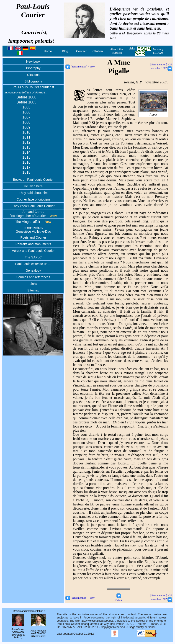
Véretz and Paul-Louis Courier (33, 251)
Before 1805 (26, 102)
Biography (33, 68)
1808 (26, 122)
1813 (26, 147)
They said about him (33, 193)
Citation (98, 51)
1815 (26, 157)
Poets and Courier (33, 237)
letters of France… (27, 92)
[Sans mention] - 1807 (80, 67)
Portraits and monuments (33, 244)
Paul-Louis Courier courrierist (33, 87)
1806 (26, 112)
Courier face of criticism (33, 199)
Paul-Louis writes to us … (33, 264)
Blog (65, 51)
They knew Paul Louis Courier (33, 206)
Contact (81, 51)
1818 (26, 172)
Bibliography (33, 81)
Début (119, 599)
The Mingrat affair (33, 222)
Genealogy (33, 270)
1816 (26, 162)
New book (33, 62)
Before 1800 (26, 97)
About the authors (117, 51)
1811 (26, 137)
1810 (26, 132)
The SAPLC (33, 257)
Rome (153, 113)
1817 (26, 167)
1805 (26, 107)
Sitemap (33, 290)
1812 (26, 142)
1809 (26, 127)
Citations (33, 75)
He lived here (33, 186)
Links (33, 284)
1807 (26, 117)
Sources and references (33, 277)
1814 (26, 152)
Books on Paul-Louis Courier (33, 180)
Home (48, 51)
